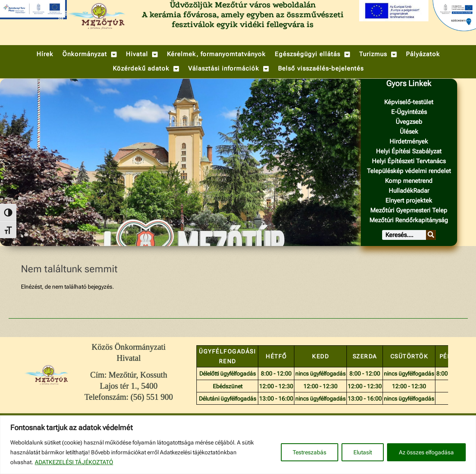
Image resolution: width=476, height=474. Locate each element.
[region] (238, 445)
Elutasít (363, 452)
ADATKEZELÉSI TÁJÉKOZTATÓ (74, 462)
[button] (90, 54)
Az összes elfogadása (426, 452)
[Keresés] (431, 235)
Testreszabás (310, 452)
